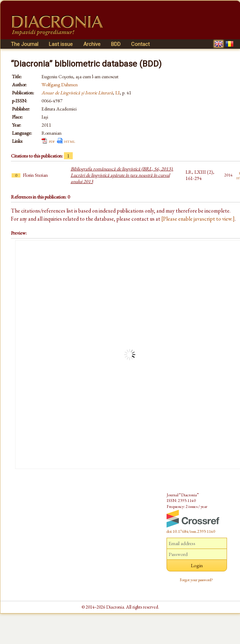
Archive (92, 44)
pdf (52, 141)
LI (118, 93)
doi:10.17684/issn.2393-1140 (191, 531)
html (70, 141)
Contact (140, 44)
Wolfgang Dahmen (60, 85)
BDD (116, 44)
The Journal (25, 44)
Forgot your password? (196, 580)
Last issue (61, 44)
